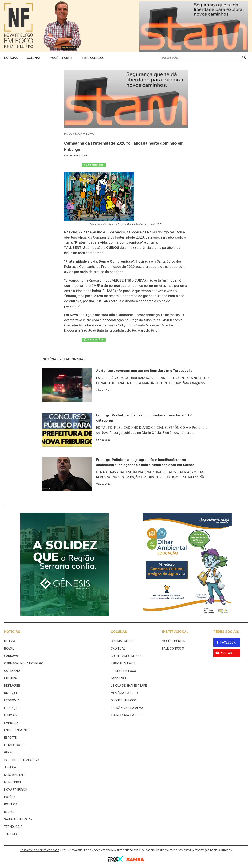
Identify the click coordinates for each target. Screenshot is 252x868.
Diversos (11, 693)
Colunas (34, 58)
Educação (12, 708)
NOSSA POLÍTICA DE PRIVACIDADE (39, 850)
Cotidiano (12, 671)
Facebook (228, 642)
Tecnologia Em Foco (127, 715)
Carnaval (12, 656)
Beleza (10, 641)
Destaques (12, 686)
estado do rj (14, 745)
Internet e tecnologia (22, 760)
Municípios (12, 782)
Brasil (9, 648)
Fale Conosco (93, 58)
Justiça (10, 767)
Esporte (10, 738)
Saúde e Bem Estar (18, 819)
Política (11, 804)
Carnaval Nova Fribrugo (24, 663)
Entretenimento (17, 730)
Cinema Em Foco (123, 641)
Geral (9, 752)
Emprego (11, 723)
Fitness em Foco (123, 671)
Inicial (68, 134)
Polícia (10, 797)
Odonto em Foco (124, 700)
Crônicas (118, 648)
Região (9, 812)
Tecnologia (13, 827)
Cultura (11, 678)
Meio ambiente (15, 775)
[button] (244, 58)
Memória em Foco (124, 693)
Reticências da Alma (127, 708)
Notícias (11, 58)
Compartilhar (94, 165)
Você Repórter (62, 58)
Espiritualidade (123, 663)
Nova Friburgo (85, 134)
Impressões (120, 678)
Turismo (11, 834)
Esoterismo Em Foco (127, 656)
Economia (12, 700)
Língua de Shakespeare (129, 686)
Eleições (11, 715)
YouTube (227, 653)
